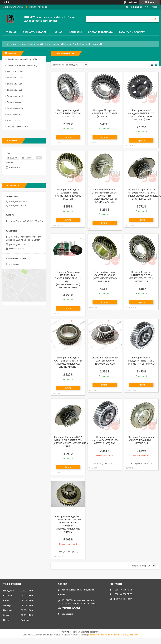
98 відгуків (132, 2)
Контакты (75, 32)
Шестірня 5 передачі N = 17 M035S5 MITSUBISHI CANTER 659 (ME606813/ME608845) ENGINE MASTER (105, 196)
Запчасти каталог (35, 32)
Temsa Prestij (13, 121)
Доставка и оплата (100, 32)
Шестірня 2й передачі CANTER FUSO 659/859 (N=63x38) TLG (105, 113)
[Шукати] (155, 19)
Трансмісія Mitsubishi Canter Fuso (68, 44)
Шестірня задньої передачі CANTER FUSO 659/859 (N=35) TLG (105, 440)
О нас (59, 32)
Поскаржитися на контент (100, 635)
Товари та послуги (18, 44)
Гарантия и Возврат (132, 32)
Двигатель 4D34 (15, 78)
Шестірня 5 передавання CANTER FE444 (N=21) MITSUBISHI (141, 440)
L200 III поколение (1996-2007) (22, 59)
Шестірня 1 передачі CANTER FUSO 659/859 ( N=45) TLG (68, 113)
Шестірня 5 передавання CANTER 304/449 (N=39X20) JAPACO (105, 361)
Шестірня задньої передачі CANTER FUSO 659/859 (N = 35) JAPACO (141, 361)
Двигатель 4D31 (15, 90)
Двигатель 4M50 (15, 108)
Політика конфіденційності (126, 635)
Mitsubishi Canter (39, 44)
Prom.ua (96, 632)
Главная (11, 32)
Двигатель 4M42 (15, 102)
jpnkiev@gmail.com (18, 244)
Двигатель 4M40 (15, 96)
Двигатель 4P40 (15, 114)
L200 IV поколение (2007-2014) (22, 65)
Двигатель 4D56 (15, 84)
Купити (68, 137)
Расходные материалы (18, 127)
